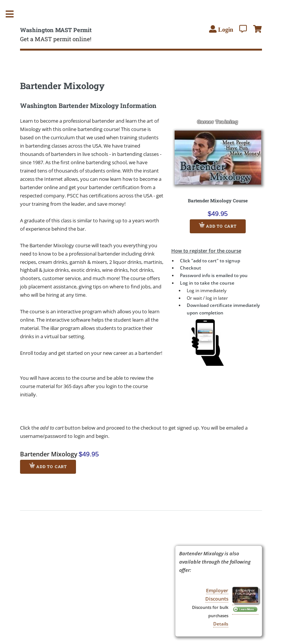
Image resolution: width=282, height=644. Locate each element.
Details (221, 624)
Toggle (14, 14)
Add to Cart (218, 225)
